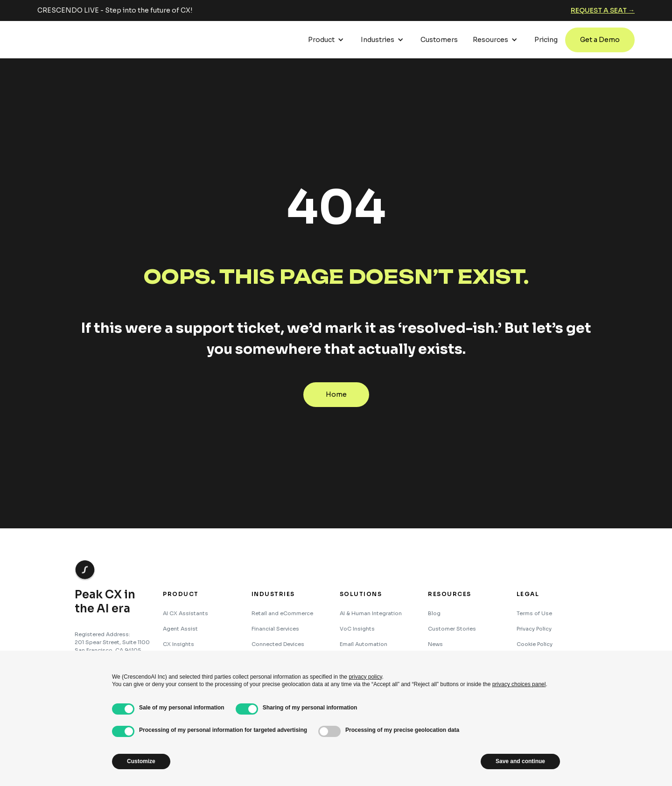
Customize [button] (141, 761)
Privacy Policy (534, 629)
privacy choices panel (519, 684)
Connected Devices (278, 644)
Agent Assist (180, 629)
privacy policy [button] (365, 677)
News (435, 644)
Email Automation (364, 644)
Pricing (546, 40)
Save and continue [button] (520, 761)
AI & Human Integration (371, 613)
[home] (72, 40)
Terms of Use (534, 613)
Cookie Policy (535, 644)
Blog (434, 613)
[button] (327, 40)
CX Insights (178, 644)
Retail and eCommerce (282, 613)
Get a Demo (600, 40)
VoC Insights (357, 629)
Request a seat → (603, 10)
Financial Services (275, 629)
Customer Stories (452, 629)
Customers (439, 40)
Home (336, 394)
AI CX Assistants (185, 613)
